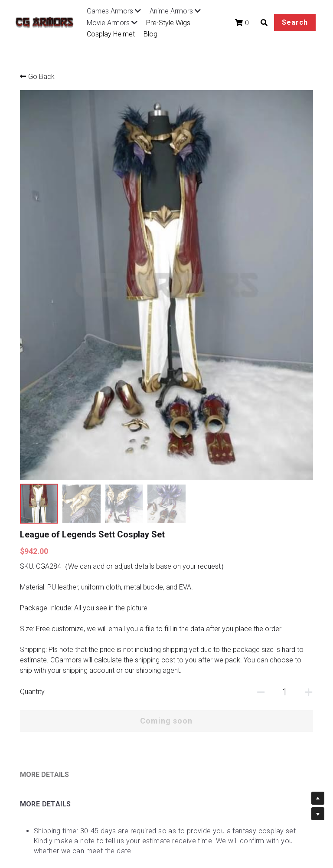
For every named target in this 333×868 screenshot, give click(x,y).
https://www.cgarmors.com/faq (126, 653)
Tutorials (144, 754)
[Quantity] (247, 356)
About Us (145, 763)
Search (282, 22)
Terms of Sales (96, 772)
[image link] (47, 22)
